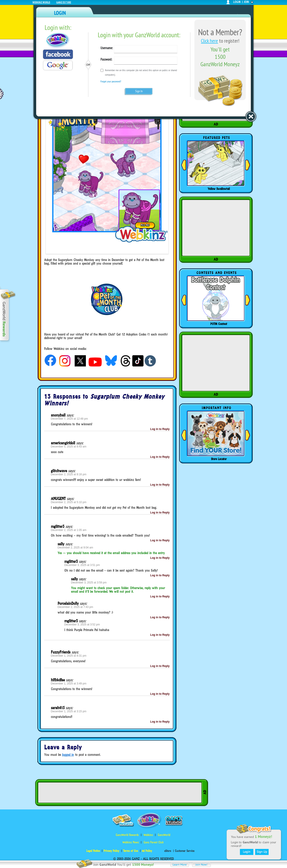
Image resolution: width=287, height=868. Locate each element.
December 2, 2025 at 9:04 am (75, 548)
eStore (168, 851)
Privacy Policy (111, 851)
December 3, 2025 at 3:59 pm (89, 583)
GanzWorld (164, 835)
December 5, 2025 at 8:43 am (69, 447)
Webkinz (148, 835)
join (246, 2)
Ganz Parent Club (153, 842)
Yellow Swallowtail (219, 189)
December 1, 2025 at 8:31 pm (69, 656)
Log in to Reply (160, 429)
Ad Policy (147, 851)
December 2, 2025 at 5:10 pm (69, 502)
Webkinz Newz (131, 842)
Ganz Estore (64, 2)
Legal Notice (93, 851)
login (237, 2)
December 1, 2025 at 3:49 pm (69, 684)
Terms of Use (130, 851)
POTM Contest (219, 324)
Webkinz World (41, 2)
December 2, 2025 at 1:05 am (69, 530)
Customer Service (185, 851)
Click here (209, 41)
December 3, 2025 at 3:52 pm (82, 625)
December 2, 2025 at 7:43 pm (75, 607)
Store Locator (219, 459)
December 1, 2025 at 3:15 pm (69, 711)
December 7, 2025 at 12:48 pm (69, 419)
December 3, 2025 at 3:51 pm (82, 565)
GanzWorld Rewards (127, 835)
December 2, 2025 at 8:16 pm (69, 474)
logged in (68, 755)
